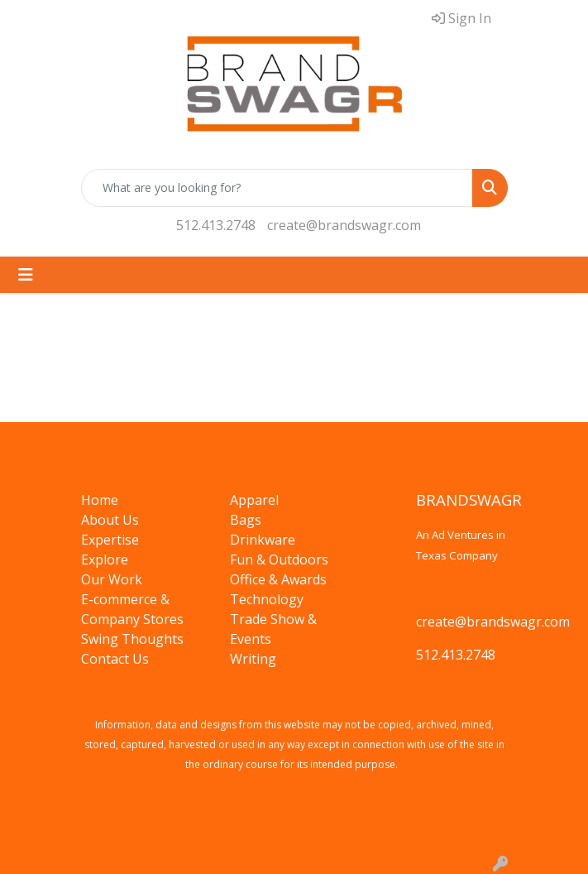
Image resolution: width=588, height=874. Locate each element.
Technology (267, 599)
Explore (105, 559)
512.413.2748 (216, 225)
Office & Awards (278, 579)
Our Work (112, 579)
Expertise (110, 540)
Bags (246, 520)
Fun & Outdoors (279, 559)
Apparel (254, 500)
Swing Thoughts (132, 639)
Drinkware (263, 540)
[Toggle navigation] (26, 275)
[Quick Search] (277, 188)
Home (100, 500)
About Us (110, 520)
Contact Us (115, 659)
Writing (253, 659)
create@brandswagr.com (344, 225)
